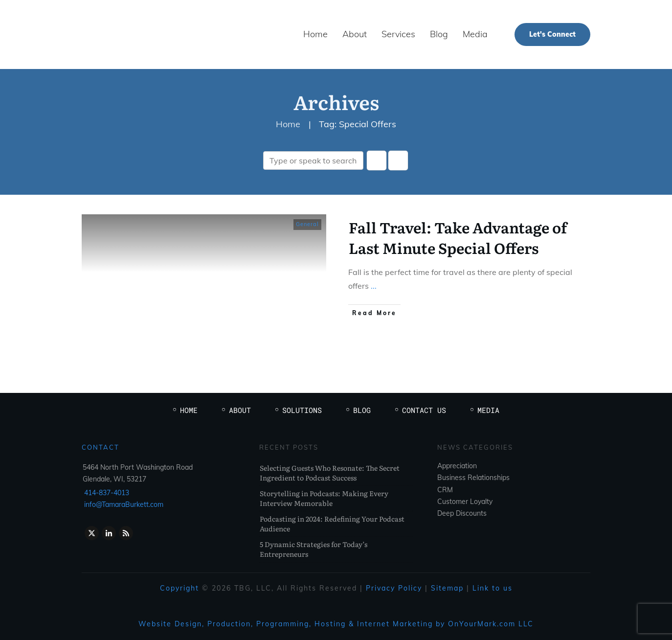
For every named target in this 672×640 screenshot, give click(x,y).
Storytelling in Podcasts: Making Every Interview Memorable (324, 498)
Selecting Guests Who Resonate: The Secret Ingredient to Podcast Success (330, 473)
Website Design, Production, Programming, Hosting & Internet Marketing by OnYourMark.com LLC (336, 624)
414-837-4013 (107, 493)
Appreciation (457, 466)
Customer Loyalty (465, 502)
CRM (445, 490)
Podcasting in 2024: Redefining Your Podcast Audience (332, 524)
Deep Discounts (462, 513)
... (374, 286)
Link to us (493, 588)
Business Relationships (473, 478)
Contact (101, 447)
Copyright (179, 588)
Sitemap (447, 588)
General (307, 224)
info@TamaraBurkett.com (124, 504)
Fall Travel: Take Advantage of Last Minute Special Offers (458, 237)
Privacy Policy (394, 588)
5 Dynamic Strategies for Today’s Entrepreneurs (314, 549)
